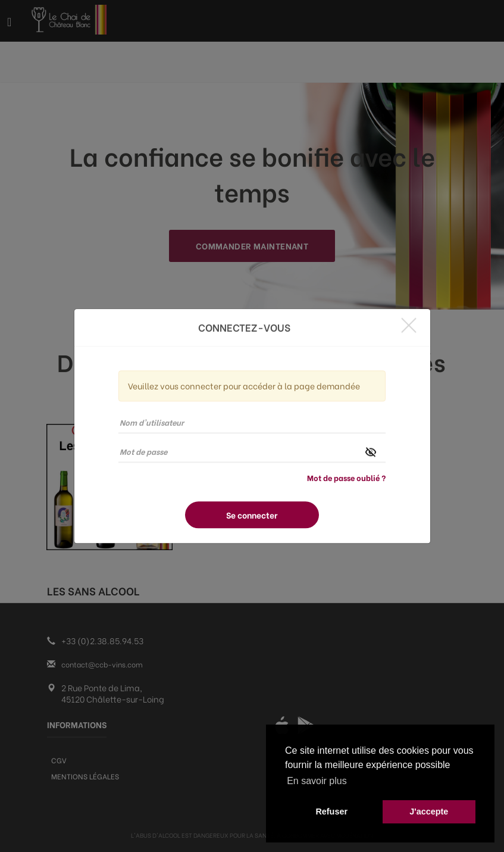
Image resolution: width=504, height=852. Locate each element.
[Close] (409, 325)
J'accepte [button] (429, 812)
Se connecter (252, 515)
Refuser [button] (331, 812)
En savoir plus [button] (317, 781)
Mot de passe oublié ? (346, 477)
